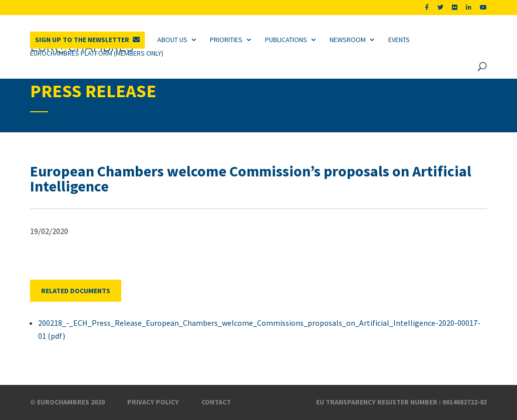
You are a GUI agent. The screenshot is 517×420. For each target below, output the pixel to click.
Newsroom (348, 40)
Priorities (226, 40)
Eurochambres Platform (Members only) (97, 53)
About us (172, 40)
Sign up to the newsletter (82, 40)
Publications (286, 40)
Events (399, 40)
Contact (216, 402)
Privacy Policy (153, 402)
